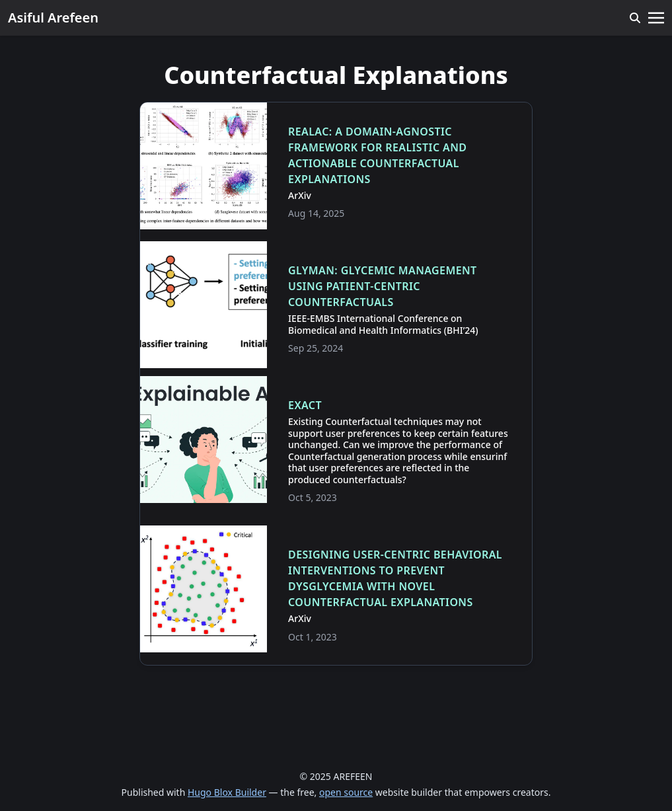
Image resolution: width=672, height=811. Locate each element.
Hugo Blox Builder (227, 792)
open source (346, 792)
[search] (635, 18)
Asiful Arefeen (53, 18)
